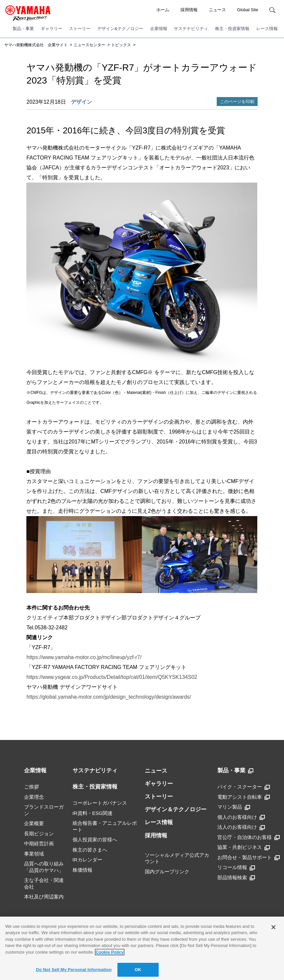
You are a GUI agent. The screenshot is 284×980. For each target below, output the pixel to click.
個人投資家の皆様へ (95, 840)
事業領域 (34, 854)
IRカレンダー (87, 860)
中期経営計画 (39, 843)
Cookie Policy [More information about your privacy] (110, 952)
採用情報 (189, 10)
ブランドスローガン (44, 810)
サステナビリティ (191, 29)
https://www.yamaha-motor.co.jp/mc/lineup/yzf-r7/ (84, 657)
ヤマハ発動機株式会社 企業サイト (36, 45)
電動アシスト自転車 (244, 797)
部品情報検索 (236, 878)
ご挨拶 (32, 787)
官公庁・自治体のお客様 (249, 837)
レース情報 (267, 29)
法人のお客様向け (241, 827)
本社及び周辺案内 (44, 897)
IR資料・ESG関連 (93, 813)
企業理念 (34, 797)
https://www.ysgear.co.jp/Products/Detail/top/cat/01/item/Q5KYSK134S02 (112, 677)
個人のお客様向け (241, 817)
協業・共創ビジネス (244, 847)
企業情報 (159, 29)
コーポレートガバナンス (100, 803)
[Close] (273, 927)
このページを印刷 (237, 102)
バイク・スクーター (244, 787)
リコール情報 (236, 867)
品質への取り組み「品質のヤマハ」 (44, 867)
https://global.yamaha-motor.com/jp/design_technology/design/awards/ (109, 697)
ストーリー (80, 29)
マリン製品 (234, 807)
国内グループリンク (167, 872)
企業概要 (34, 823)
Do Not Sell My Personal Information (74, 970)
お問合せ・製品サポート (249, 857)
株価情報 (82, 870)
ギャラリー (52, 29)
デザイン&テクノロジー (120, 29)
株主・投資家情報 (232, 29)
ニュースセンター (89, 45)
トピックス (121, 45)
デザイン (81, 102)
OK (138, 970)
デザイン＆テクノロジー (176, 809)
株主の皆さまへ (90, 850)
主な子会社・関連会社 (44, 883)
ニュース (217, 10)
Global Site (248, 10)
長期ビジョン (39, 834)
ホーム (163, 10)
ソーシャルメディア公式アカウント (177, 858)
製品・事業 (23, 29)
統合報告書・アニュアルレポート (105, 826)
